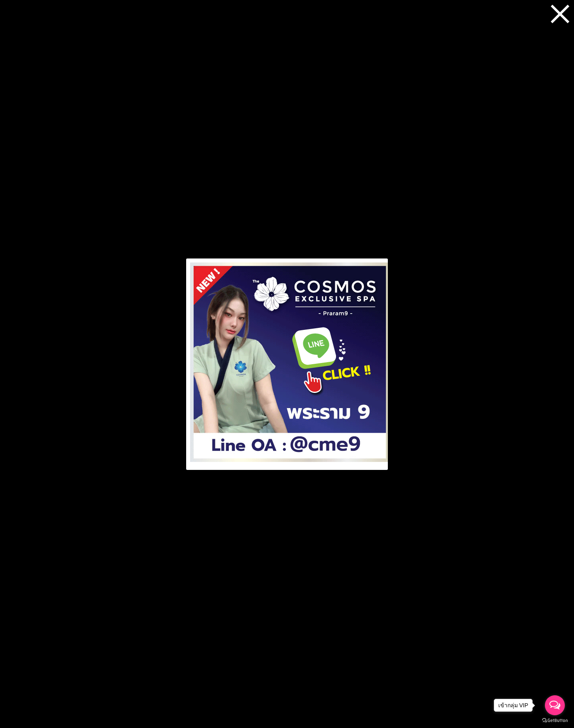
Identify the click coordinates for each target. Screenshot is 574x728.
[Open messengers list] (555, 705)
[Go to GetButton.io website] (555, 720)
